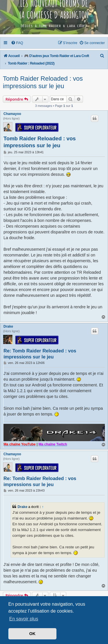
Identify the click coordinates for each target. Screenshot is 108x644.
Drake (8, 326)
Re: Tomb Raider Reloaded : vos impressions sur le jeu (40, 354)
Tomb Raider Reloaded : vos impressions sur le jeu (43, 82)
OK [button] (33, 634)
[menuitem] (17, 43)
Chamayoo (12, 114)
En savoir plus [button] (24, 619)
